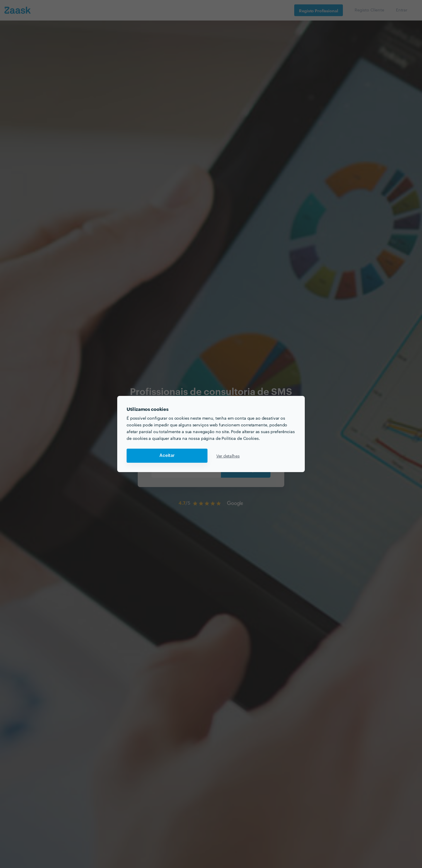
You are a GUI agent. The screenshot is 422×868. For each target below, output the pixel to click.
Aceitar (167, 456)
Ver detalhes (228, 456)
